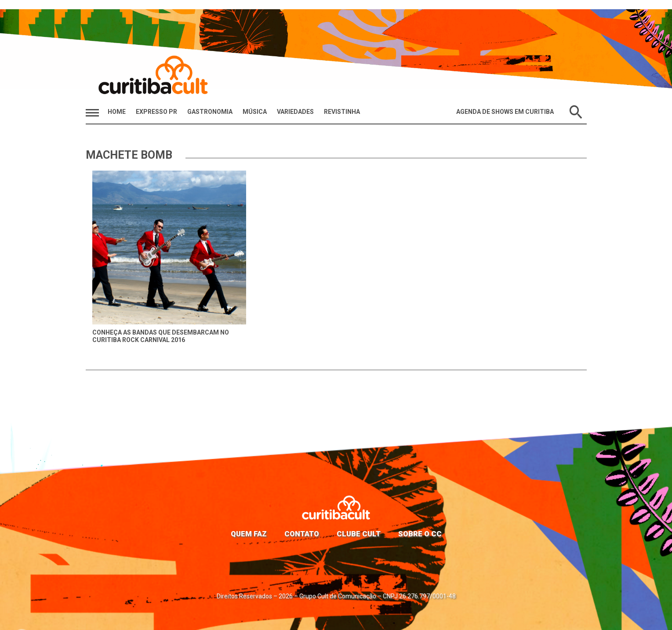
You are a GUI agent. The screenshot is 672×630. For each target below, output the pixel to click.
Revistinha (342, 112)
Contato (302, 534)
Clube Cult (359, 534)
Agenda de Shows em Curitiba (505, 112)
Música (255, 112)
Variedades (295, 112)
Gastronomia (210, 112)
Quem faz (249, 534)
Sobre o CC (420, 534)
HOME (117, 112)
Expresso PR (156, 112)
